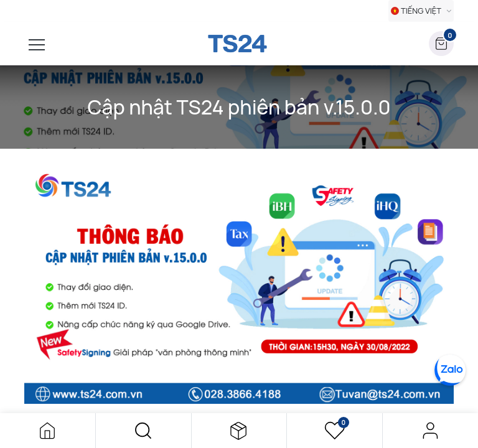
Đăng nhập (430, 431)
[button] (143, 431)
